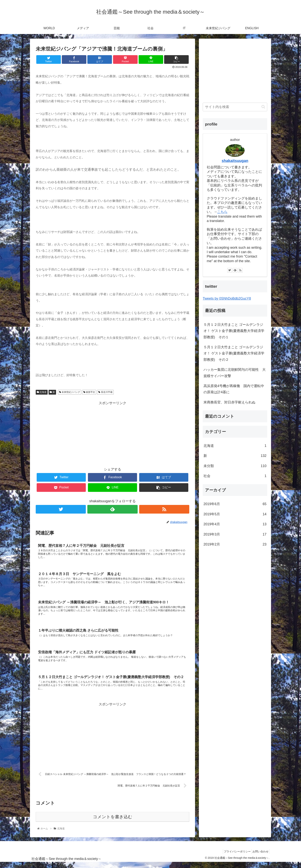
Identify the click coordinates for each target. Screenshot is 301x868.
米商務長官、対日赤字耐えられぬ (229, 402)
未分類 (235, 466)
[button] (263, 107)
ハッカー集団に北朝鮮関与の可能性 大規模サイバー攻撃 (235, 373)
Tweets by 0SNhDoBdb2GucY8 (227, 298)
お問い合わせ (259, 857)
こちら (222, 212)
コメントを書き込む (113, 823)
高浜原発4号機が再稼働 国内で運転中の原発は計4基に (234, 389)
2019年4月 (235, 524)
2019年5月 (235, 514)
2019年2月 (235, 544)
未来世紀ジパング (70, 392)
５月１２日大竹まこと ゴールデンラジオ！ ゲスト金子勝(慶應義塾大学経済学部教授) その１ (234, 331)
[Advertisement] (112, 433)
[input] (235, 107)
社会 (235, 476)
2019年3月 (235, 534)
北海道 (42, 392)
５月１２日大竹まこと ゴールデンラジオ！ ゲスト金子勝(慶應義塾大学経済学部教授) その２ (234, 353)
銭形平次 (89, 392)
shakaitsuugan (235, 161)
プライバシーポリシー (234, 857)
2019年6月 (235, 504)
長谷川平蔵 (105, 392)
